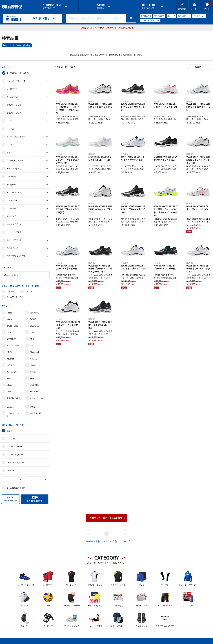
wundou (10, 404)
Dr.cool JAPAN (13, 343)
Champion (34, 323)
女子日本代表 (146, 16)
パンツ (9, 120)
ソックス (10, 128)
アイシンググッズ (14, 224)
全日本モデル (12, 88)
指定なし (10, 427)
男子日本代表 (159, 16)
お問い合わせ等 (150, 6)
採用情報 (127, 642)
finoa (32, 343)
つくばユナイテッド (13, 412)
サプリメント (12, 200)
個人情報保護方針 (151, 642)
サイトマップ (178, 642)
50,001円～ (11, 467)
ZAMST (33, 404)
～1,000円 (11, 435)
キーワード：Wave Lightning (18, 45)
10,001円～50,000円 (15, 459)
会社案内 (106, 642)
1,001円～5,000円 (14, 443)
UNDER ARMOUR (13, 397)
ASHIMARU (35, 310)
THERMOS (34, 389)
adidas (9, 310)
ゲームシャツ (12, 96)
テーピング (11, 216)
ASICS (9, 317)
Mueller (33, 369)
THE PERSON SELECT (16, 256)
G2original (34, 349)
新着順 (198, 67)
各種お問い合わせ (82, 642)
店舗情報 (101, 6)
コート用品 (11, 176)
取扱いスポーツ (53, 6)
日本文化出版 (35, 411)
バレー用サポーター (15, 160)
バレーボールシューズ (16, 80)
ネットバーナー (199, 16)
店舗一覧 (33, 642)
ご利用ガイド (55, 642)
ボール (9, 152)
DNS (32, 336)
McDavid (10, 356)
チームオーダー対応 (15, 295)
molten (33, 363)
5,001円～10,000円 (15, 451)
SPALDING (34, 382)
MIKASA (33, 356)
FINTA (9, 349)
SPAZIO (10, 389)
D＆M (32, 330)
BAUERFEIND (12, 323)
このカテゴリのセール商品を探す (106, 515)
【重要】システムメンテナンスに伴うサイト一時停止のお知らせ (106, 28)
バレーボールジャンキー (150, 21)
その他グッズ (12, 184)
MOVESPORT (12, 369)
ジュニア (28, 290)
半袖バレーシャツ (14, 104)
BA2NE (33, 317)
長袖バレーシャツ (14, 112)
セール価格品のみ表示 (16, 484)
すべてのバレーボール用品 (18, 72)
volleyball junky (37, 395)
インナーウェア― (14, 192)
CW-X (9, 330)
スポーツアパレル (14, 240)
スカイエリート (184, 16)
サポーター (11, 208)
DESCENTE (11, 336)
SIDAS (9, 382)
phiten (9, 376)
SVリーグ (171, 16)
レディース (11, 290)
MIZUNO (10, 363)
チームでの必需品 (14, 168)
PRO (32, 376)
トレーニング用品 (14, 232)
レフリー (10, 144)
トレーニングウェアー (16, 136)
